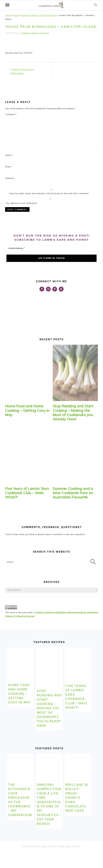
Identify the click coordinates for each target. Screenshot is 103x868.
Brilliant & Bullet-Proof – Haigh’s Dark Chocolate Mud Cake (77, 798)
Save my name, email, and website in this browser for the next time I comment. (49, 193)
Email (9, 167)
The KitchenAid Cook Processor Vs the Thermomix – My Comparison (20, 800)
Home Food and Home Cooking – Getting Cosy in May (27, 410)
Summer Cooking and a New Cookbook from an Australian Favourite (73, 493)
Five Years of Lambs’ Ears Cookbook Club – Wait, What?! (27, 493)
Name (9, 155)
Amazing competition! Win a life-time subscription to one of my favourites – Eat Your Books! (49, 804)
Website (9, 178)
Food (16, 15)
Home (8, 15)
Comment (11, 114)
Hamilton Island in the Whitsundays (39, 15)
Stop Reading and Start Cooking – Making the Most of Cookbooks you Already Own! (73, 413)
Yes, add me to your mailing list (51, 201)
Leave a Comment (40, 33)
